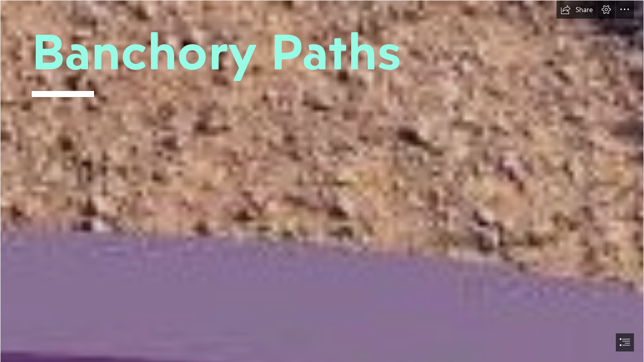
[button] (577, 10)
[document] (322, 181)
